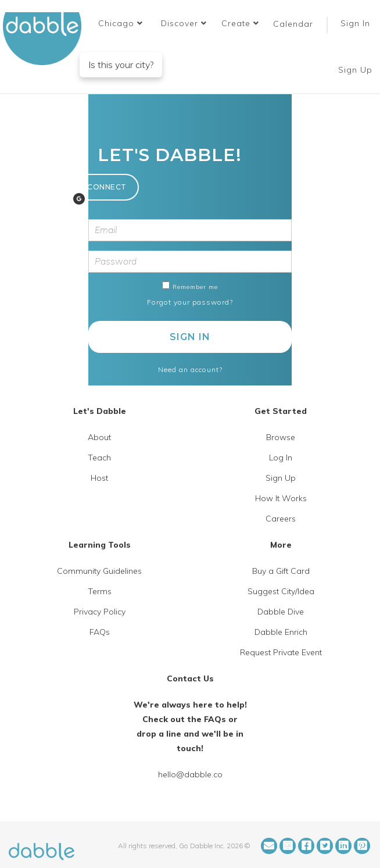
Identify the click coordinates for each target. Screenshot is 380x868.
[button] (121, 23)
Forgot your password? (190, 302)
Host (99, 478)
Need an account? (190, 369)
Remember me (195, 287)
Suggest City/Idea (281, 591)
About (99, 437)
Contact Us (190, 678)
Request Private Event (281, 652)
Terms (100, 591)
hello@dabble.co (190, 774)
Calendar (293, 24)
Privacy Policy (100, 612)
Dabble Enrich (281, 632)
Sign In (357, 23)
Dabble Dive (281, 612)
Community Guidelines (99, 571)
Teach (99, 458)
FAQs (100, 632)
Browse (281, 437)
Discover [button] (184, 23)
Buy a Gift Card (281, 571)
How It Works (281, 498)
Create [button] (240, 23)
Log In (281, 458)
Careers (281, 519)
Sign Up (357, 70)
